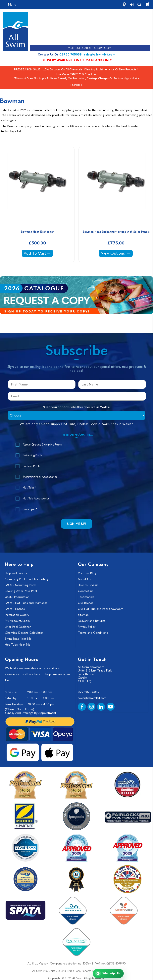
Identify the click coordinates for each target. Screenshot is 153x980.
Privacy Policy (87, 627)
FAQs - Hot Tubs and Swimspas (26, 603)
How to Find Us (88, 585)
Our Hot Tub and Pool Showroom (101, 609)
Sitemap (83, 615)
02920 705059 (71, 54)
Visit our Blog (87, 573)
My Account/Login (17, 621)
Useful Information (17, 597)
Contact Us (86, 591)
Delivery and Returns (92, 621)
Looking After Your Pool (21, 591)
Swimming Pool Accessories (40, 477)
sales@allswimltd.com (100, 54)
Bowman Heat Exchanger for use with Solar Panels (116, 232)
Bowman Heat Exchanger (37, 232)
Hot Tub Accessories (36, 499)
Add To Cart (38, 253)
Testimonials (86, 597)
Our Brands (86, 603)
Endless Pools (31, 466)
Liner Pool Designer (18, 627)
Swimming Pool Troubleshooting (27, 579)
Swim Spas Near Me (18, 639)
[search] (139, 4)
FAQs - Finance (15, 609)
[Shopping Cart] (147, 4)
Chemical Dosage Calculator (24, 633)
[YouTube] (111, 707)
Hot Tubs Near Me (18, 645)
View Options (117, 253)
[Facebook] (82, 707)
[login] (132, 5)
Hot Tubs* (29, 488)
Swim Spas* (30, 509)
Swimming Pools (33, 455)
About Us (84, 579)
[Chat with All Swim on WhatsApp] (108, 973)
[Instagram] (91, 707)
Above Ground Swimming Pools (42, 445)
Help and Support (17, 573)
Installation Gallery (17, 615)
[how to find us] (124, 5)
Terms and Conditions (93, 633)
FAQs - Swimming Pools (21, 585)
